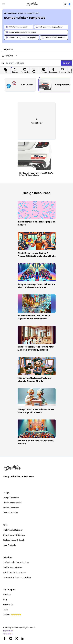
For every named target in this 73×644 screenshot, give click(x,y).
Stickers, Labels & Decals (14, 540)
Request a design (11, 513)
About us (7, 594)
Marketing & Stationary (13, 530)
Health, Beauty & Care (13, 567)
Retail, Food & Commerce (14, 572)
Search (67, 63)
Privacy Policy (8, 634)
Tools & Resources (11, 508)
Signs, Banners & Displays (14, 535)
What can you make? (13, 503)
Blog (5, 600)
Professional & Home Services (16, 562)
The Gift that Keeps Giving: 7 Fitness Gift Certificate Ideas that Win (36, 256)
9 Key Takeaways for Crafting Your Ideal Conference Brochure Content (36, 287)
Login (5, 610)
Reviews (12, 615)
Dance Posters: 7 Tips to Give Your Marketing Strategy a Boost (36, 348)
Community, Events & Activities (17, 577)
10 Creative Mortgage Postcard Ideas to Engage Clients (34, 380)
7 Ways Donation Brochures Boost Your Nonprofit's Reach (36, 411)
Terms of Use (8, 631)
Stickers (21, 13)
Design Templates (11, 498)
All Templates (10, 13)
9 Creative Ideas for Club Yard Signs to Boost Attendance (34, 317)
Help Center (8, 605)
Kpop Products (9, 545)
